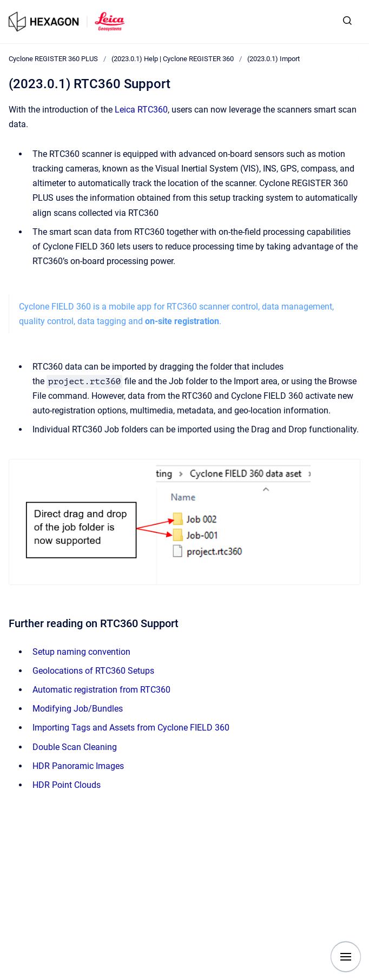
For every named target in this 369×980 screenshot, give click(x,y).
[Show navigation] (346, 957)
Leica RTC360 (141, 110)
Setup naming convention (81, 652)
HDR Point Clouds (67, 785)
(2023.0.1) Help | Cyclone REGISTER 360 (173, 59)
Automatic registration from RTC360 (101, 690)
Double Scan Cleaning (75, 747)
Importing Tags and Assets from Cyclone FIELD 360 (131, 728)
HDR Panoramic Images (78, 766)
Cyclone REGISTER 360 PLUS (53, 59)
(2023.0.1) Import (274, 59)
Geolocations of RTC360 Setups (93, 671)
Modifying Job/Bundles (78, 709)
